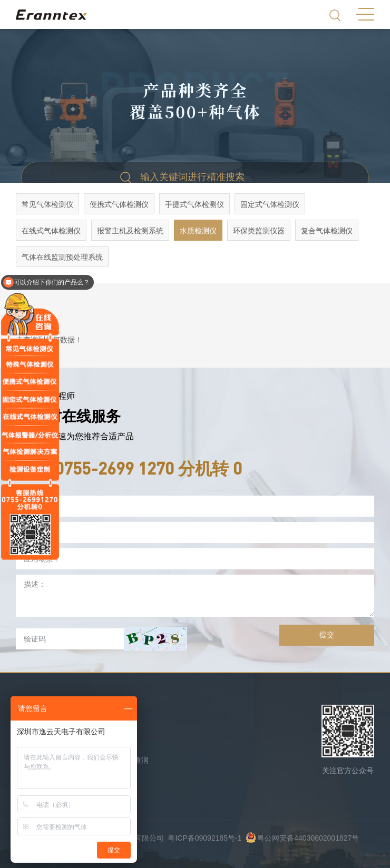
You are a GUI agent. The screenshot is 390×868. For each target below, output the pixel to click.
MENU (365, 14)
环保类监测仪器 (259, 231)
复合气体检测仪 (327, 231)
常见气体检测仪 (47, 204)
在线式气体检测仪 (51, 231)
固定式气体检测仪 (270, 204)
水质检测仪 (198, 231)
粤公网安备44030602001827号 (302, 838)
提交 (327, 635)
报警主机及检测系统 (130, 231)
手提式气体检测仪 (194, 204)
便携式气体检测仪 (119, 204)
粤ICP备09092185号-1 (204, 838)
